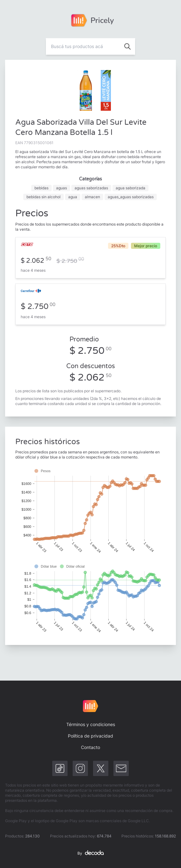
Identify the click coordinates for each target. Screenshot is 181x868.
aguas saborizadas (91, 188)
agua (73, 197)
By (90, 853)
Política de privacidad (90, 736)
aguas (62, 188)
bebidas (41, 188)
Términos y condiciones (91, 724)
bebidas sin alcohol (43, 197)
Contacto (90, 747)
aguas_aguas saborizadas (131, 197)
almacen (92, 197)
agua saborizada (130, 188)
